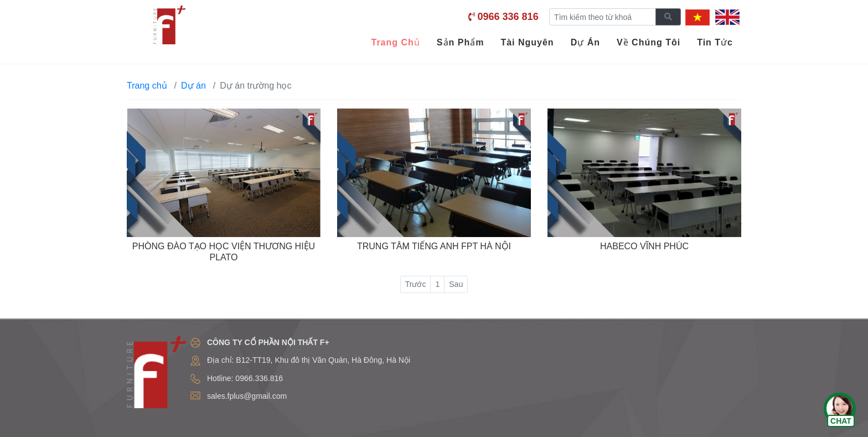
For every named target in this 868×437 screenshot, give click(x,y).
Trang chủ (147, 86)
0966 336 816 (508, 17)
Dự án (193, 86)
